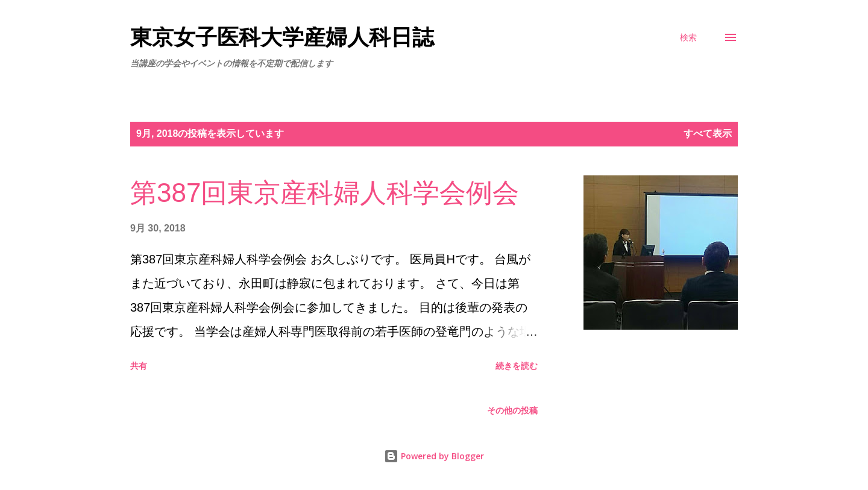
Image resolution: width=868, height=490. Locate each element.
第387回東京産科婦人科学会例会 (325, 193)
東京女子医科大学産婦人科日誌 (282, 37)
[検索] (688, 37)
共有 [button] (139, 366)
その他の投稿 (512, 410)
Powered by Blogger (434, 456)
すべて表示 (708, 133)
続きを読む (517, 366)
